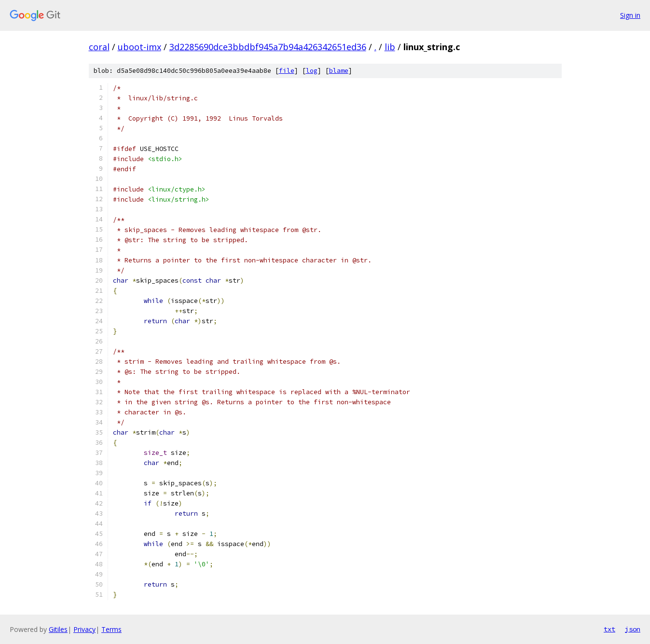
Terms (111, 629)
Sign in (630, 15)
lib (390, 47)
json (633, 629)
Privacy (84, 629)
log (312, 71)
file (287, 71)
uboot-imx (139, 47)
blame (339, 71)
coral (99, 47)
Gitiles (58, 629)
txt (609, 629)
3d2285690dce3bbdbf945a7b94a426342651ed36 (268, 47)
